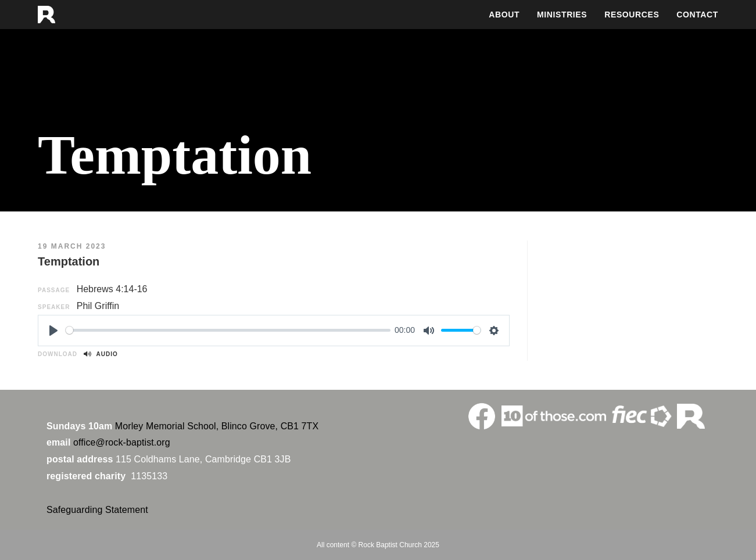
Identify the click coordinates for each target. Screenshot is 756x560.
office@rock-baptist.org (122, 442)
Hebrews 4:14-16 (112, 289)
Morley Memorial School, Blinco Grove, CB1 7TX (217, 426)
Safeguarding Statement (97, 510)
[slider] (228, 330)
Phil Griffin (98, 306)
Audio (101, 354)
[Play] (53, 331)
